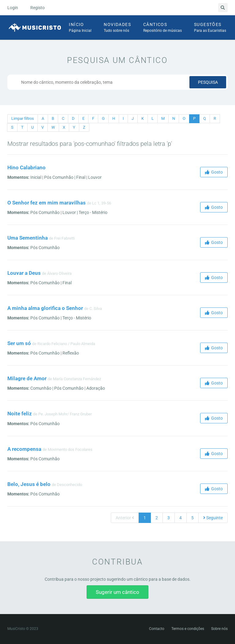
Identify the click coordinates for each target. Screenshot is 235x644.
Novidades (117, 28)
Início (80, 28)
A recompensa (24, 449)
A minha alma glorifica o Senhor (45, 308)
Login (13, 8)
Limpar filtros (23, 118)
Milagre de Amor (27, 378)
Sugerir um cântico (117, 592)
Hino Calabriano (26, 167)
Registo (37, 8)
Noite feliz (20, 414)
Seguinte (213, 518)
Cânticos (162, 28)
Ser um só (19, 343)
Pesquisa (208, 82)
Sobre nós (219, 629)
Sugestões (210, 28)
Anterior (125, 518)
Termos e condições (188, 629)
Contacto (157, 629)
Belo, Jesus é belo (29, 484)
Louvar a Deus (24, 273)
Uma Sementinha (28, 238)
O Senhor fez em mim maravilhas (47, 203)
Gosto (214, 172)
